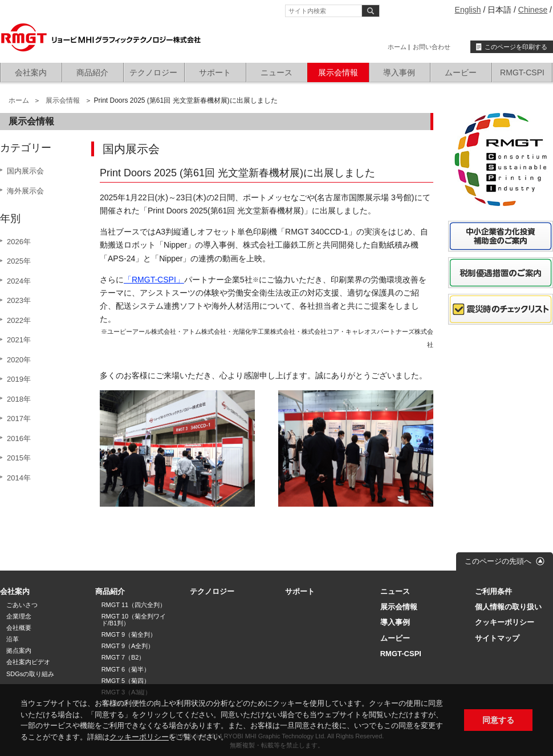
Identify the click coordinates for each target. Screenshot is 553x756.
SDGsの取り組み (30, 674)
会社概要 (19, 628)
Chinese (533, 10)
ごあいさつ (22, 605)
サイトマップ (497, 638)
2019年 (19, 379)
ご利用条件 (493, 591)
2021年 (19, 340)
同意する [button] (498, 720)
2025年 (19, 261)
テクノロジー (153, 72)
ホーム (397, 47)
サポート (215, 72)
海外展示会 (25, 191)
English (468, 10)
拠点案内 (19, 650)
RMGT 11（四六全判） (134, 605)
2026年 (19, 242)
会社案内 (31, 72)
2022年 (19, 320)
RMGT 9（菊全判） (129, 634)
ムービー (461, 72)
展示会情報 (338, 72)
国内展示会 (25, 171)
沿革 (13, 639)
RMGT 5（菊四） (126, 681)
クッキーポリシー (139, 737)
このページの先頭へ (498, 561)
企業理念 (19, 616)
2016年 (19, 438)
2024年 (19, 281)
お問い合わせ (432, 47)
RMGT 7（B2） (123, 657)
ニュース (276, 72)
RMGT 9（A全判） (128, 646)
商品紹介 (92, 72)
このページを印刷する (516, 47)
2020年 (19, 360)
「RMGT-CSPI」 (154, 280)
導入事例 (399, 72)
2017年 (19, 419)
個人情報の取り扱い (508, 607)
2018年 (19, 399)
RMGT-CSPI (522, 72)
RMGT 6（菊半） (126, 669)
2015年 (19, 458)
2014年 (19, 478)
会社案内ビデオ (28, 662)
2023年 (19, 300)
